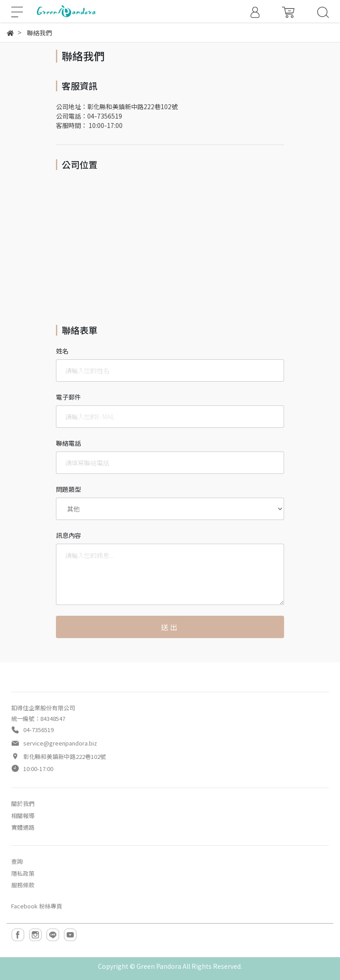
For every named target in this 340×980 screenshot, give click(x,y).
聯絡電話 (68, 443)
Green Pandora (159, 966)
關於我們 (23, 803)
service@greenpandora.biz (60, 743)
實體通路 (23, 827)
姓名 (62, 351)
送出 (170, 627)
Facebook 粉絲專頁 (37, 906)
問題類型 (68, 489)
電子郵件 (68, 397)
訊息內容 (68, 535)
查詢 (17, 861)
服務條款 (23, 885)
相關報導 (23, 816)
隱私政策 (23, 873)
